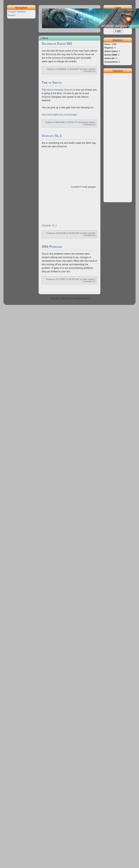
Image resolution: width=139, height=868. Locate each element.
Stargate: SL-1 (49, 225)
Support (12, 15)
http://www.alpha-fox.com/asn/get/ (60, 115)
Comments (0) (89, 71)
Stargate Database (17, 12)
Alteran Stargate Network (60, 90)
